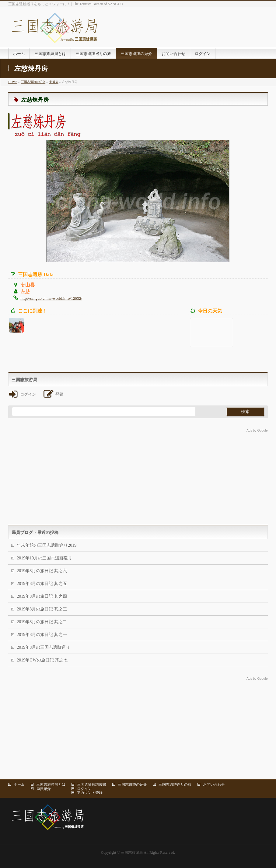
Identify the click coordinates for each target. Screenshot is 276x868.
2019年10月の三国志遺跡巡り (44, 558)
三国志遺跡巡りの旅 (175, 784)
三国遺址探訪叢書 (92, 784)
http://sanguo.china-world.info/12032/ (51, 298)
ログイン (84, 789)
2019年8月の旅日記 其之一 (42, 635)
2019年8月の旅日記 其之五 (42, 584)
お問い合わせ (214, 784)
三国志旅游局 (132, 853)
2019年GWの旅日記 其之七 (42, 660)
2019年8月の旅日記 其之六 (42, 571)
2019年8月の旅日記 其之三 (42, 609)
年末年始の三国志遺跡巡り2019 (47, 545)
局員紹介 (44, 789)
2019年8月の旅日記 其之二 (42, 622)
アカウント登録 (90, 793)
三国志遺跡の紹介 (132, 784)
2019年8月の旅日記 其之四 (42, 596)
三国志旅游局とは (51, 784)
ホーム (19, 784)
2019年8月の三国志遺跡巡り (43, 647)
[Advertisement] (138, 476)
